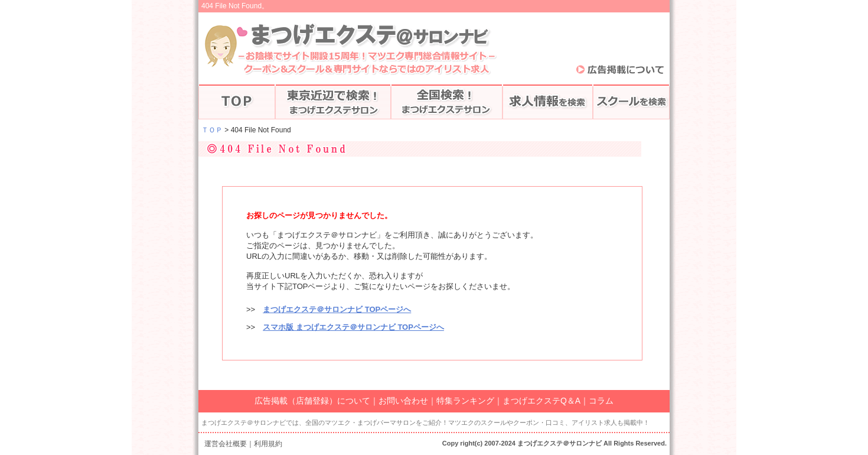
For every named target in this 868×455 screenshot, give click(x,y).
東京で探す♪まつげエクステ (333, 102)
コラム (601, 401)
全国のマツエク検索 (447, 102)
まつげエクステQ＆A (541, 401)
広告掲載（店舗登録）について (312, 401)
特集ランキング (465, 401)
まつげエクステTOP (237, 102)
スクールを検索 (631, 102)
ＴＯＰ (212, 130)
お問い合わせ (403, 401)
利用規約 (268, 444)
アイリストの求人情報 (548, 102)
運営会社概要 (226, 444)
